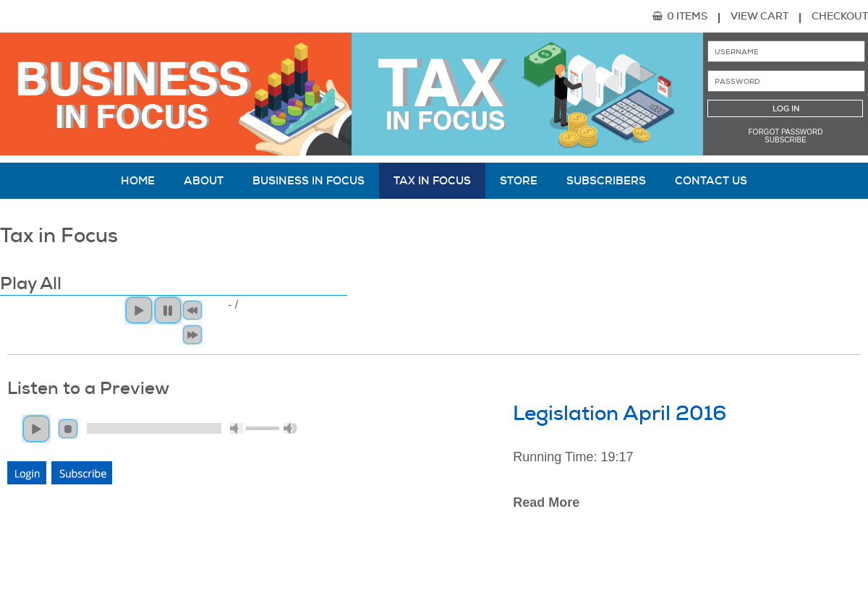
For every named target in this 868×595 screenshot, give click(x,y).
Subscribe (786, 140)
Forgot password (786, 132)
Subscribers (606, 181)
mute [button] (237, 428)
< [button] (192, 310)
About (204, 181)
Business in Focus (309, 181)
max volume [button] (290, 428)
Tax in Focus (432, 181)
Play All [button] (139, 310)
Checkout (840, 16)
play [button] (36, 429)
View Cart (759, 16)
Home (138, 181)
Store (519, 181)
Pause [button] (168, 310)
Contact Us (711, 181)
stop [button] (68, 429)
